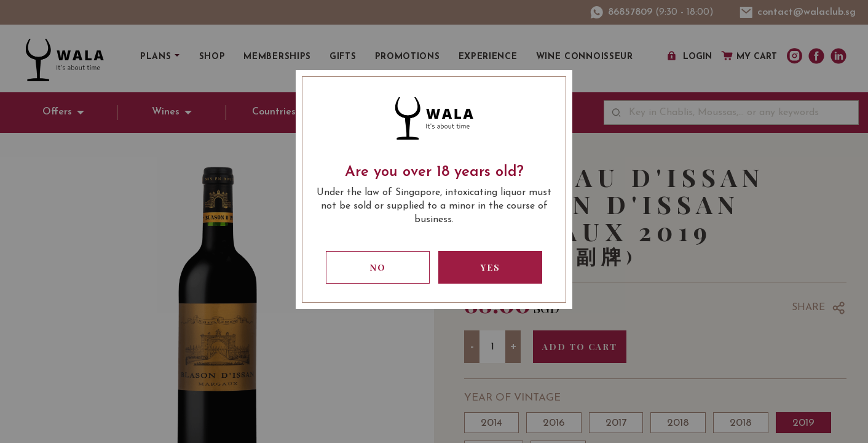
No (378, 267)
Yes (491, 267)
